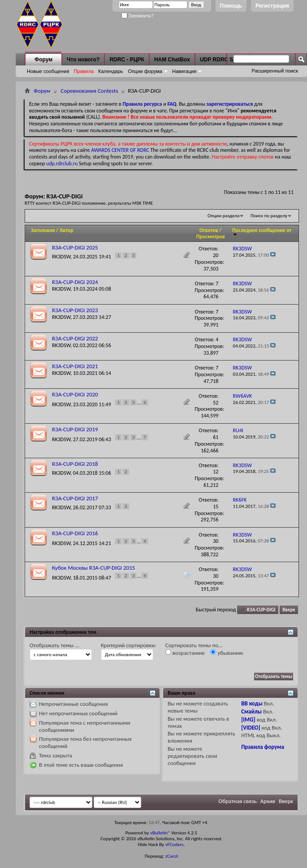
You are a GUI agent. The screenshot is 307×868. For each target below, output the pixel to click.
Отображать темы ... (54, 645)
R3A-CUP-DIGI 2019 (75, 429)
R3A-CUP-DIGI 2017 (75, 498)
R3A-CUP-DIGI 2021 (75, 366)
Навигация (184, 71)
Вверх (289, 610)
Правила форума (263, 747)
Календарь (111, 71)
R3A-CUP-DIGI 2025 (75, 247)
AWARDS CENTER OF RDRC (120, 150)
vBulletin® (160, 833)
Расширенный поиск (275, 71)
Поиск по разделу (269, 216)
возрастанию (185, 653)
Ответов (209, 230)
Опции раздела (223, 216)
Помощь (231, 6)
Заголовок (43, 230)
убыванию (227, 653)
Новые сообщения (48, 71)
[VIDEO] (251, 728)
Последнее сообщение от (262, 232)
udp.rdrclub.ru (62, 163)
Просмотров (211, 236)
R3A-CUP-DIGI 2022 (75, 338)
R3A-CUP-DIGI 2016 (75, 533)
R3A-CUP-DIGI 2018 (75, 464)
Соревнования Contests (89, 91)
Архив (268, 801)
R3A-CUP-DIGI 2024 (75, 282)
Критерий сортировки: (129, 645)
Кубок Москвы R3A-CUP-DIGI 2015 (93, 568)
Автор (67, 230)
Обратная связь (238, 801)
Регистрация (272, 6)
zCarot (172, 856)
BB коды (252, 703)
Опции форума (145, 71)
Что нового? (83, 60)
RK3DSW (61, 257)
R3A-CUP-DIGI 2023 (75, 310)
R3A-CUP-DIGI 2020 (75, 394)
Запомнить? (138, 16)
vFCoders (175, 844)
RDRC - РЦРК (127, 60)
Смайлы (251, 711)
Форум (43, 60)
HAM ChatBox (172, 60)
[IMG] (248, 720)
